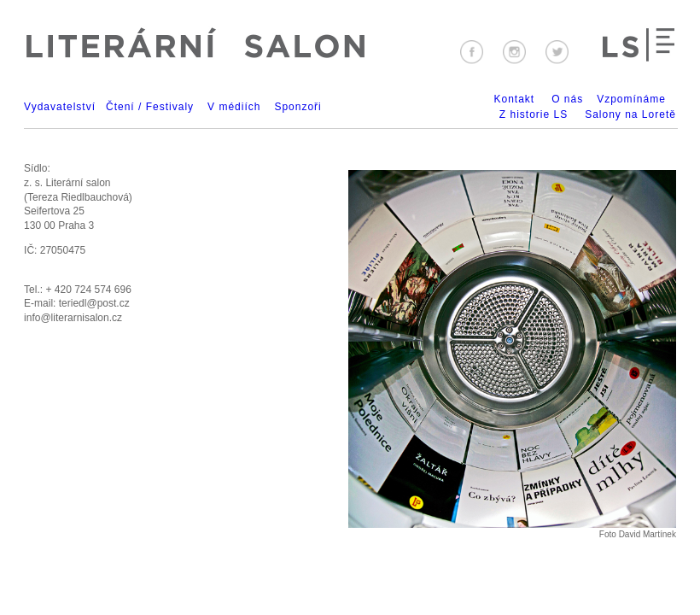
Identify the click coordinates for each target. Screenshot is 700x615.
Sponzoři (297, 107)
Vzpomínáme (631, 99)
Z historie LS (534, 114)
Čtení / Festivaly (150, 107)
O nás (567, 99)
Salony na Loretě (630, 114)
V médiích (234, 107)
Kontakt (514, 99)
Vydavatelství (60, 107)
